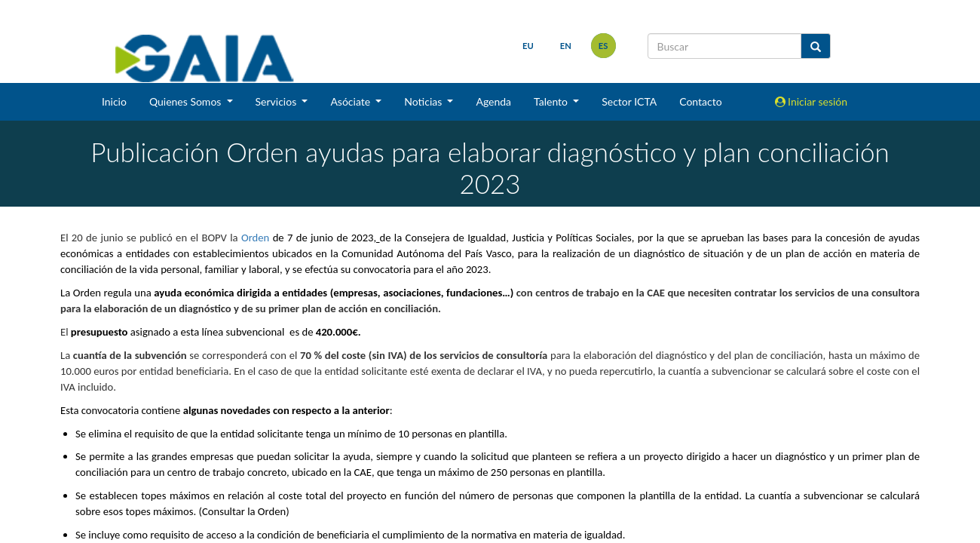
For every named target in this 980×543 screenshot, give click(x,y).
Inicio (114, 101)
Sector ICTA (629, 101)
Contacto (700, 101)
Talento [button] (552, 101)
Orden (255, 238)
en (566, 46)
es (603, 46)
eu (528, 46)
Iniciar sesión (812, 101)
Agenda (493, 101)
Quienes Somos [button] (187, 101)
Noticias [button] (424, 101)
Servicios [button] (277, 101)
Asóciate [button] (351, 101)
